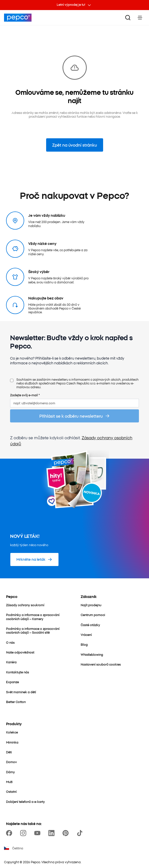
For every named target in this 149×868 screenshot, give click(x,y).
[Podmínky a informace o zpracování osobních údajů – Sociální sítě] (37, 631)
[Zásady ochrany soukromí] (25, 605)
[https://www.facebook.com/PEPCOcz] (10, 833)
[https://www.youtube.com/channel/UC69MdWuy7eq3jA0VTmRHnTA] (38, 833)
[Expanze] (12, 682)
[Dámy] (10, 772)
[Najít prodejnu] (91, 605)
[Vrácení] (86, 635)
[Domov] (11, 762)
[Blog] (84, 644)
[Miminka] (12, 742)
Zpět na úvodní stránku (75, 145)
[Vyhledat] (128, 18)
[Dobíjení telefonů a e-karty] (25, 801)
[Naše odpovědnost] (20, 652)
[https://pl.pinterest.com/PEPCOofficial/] (67, 833)
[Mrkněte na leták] (34, 559)
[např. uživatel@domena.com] (74, 403)
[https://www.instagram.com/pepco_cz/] (24, 833)
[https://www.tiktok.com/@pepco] (81, 833)
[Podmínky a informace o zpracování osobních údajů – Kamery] (37, 617)
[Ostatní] (11, 791)
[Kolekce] (12, 732)
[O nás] (10, 642)
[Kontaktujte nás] (18, 672)
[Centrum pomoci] (93, 615)
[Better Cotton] (16, 702)
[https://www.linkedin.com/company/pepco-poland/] (52, 833)
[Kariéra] (11, 662)
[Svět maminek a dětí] (21, 692)
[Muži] (9, 782)
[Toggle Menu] (140, 18)
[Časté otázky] (90, 625)
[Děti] (9, 752)
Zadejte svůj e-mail (25, 395)
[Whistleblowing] (92, 654)
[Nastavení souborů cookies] (101, 664)
